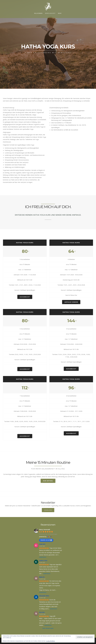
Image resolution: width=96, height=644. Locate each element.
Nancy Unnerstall (45, 530)
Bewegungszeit (50, 13)
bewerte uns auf (46, 540)
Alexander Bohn (44, 596)
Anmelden (48, 510)
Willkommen (38, 13)
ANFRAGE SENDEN (71, 302)
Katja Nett (42, 544)
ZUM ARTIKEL (48, 481)
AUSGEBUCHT (25, 297)
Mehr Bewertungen (48, 628)
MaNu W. (42, 577)
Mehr (60, 13)
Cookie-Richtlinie (50, 641)
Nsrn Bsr (42, 612)
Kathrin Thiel (43, 561)
